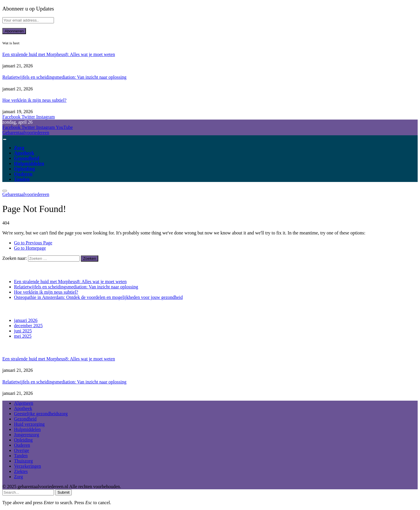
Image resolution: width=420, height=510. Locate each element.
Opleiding (24, 169)
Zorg (19, 148)
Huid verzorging (29, 424)
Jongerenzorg (27, 435)
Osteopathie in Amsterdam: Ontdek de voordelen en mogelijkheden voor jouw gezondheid (98, 297)
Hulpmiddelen (29, 163)
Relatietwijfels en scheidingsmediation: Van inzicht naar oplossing (64, 77)
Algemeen (24, 403)
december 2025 (28, 326)
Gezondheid (27, 158)
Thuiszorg (23, 461)
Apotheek (24, 153)
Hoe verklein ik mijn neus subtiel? (34, 100)
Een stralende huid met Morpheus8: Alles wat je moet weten (59, 54)
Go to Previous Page (33, 243)
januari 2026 (26, 320)
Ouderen (23, 174)
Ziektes (21, 471)
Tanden (22, 179)
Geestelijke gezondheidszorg (41, 414)
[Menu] (5, 139)
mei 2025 (23, 336)
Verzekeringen (27, 466)
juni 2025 (23, 331)
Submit (63, 492)
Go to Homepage (30, 248)
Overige (22, 450)
